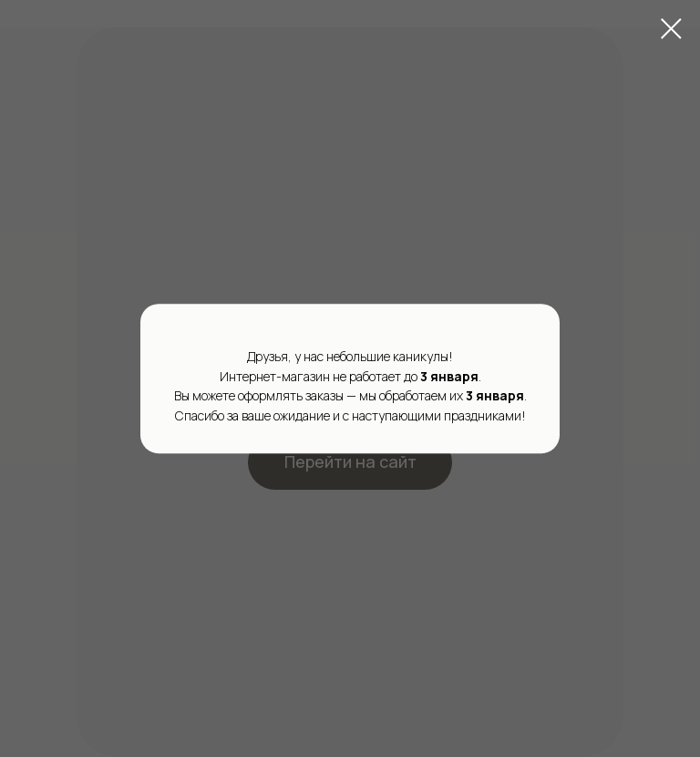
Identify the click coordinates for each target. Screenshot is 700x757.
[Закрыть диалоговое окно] (671, 29)
